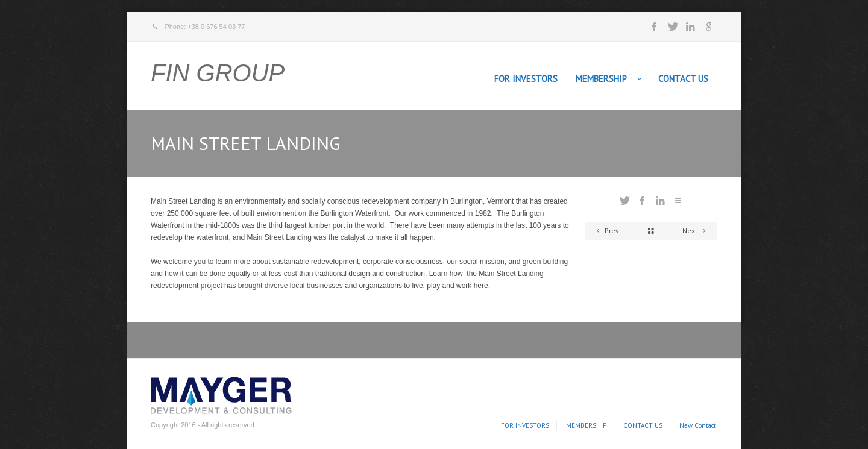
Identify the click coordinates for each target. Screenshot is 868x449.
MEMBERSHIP (601, 79)
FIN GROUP (218, 73)
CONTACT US (683, 79)
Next (696, 231)
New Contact (698, 425)
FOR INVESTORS (526, 79)
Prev (606, 231)
